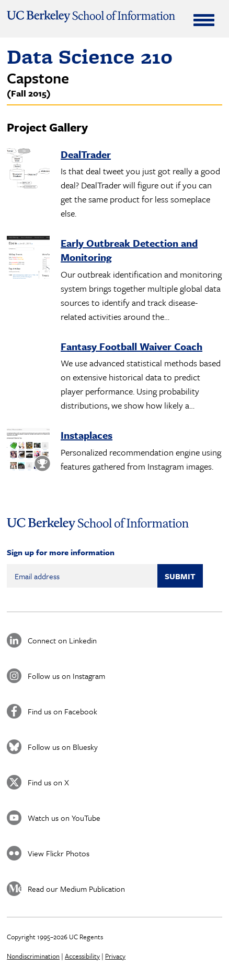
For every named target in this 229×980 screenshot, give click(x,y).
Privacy (115, 956)
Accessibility (82, 956)
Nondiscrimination (33, 956)
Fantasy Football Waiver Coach (131, 346)
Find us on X (48, 782)
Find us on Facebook (62, 711)
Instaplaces (87, 435)
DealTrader (86, 154)
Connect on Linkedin (62, 640)
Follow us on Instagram (66, 676)
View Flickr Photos (59, 853)
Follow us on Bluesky (63, 747)
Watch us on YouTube (64, 818)
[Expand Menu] (204, 20)
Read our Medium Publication (76, 889)
